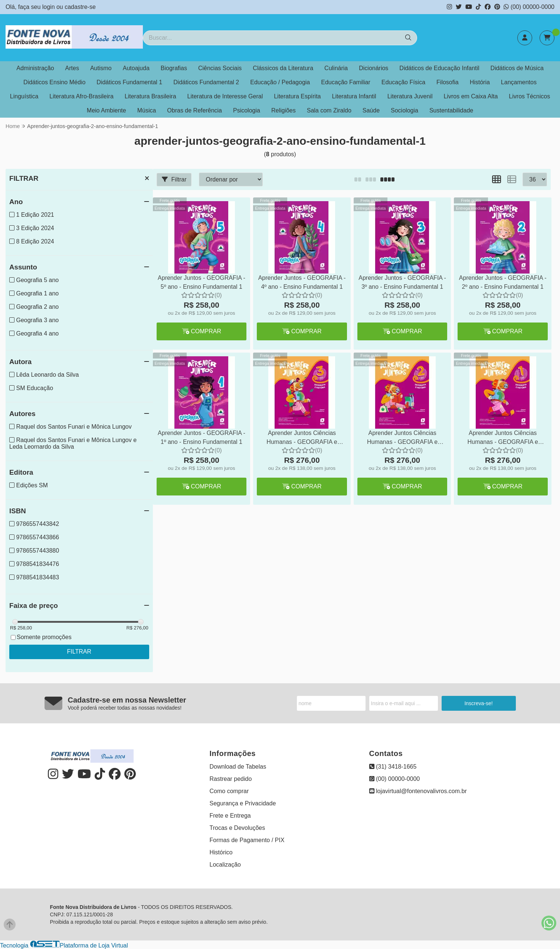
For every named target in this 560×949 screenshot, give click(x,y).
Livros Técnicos (529, 96)
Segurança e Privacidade (243, 803)
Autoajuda (136, 68)
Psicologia (247, 110)
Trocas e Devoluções (238, 828)
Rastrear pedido (231, 779)
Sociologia (405, 110)
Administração (35, 68)
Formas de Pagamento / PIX (247, 840)
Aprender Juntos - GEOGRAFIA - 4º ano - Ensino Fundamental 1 (302, 282)
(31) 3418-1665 (393, 767)
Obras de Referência (194, 110)
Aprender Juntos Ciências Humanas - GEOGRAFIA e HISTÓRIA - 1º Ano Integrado (503, 438)
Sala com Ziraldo (329, 110)
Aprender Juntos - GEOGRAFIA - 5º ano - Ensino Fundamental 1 (202, 282)
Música (147, 110)
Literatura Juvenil (410, 96)
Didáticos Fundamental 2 (206, 82)
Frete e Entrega (230, 816)
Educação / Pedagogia (280, 82)
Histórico (221, 852)
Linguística (24, 96)
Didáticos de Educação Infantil (439, 68)
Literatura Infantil (354, 96)
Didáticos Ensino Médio (54, 82)
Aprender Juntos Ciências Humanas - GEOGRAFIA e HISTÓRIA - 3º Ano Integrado (302, 438)
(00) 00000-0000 (529, 7)
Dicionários (374, 68)
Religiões (284, 110)
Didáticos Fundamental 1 (129, 82)
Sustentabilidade (451, 110)
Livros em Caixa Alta (471, 96)
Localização (225, 865)
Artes (72, 68)
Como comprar (229, 791)
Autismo (101, 68)
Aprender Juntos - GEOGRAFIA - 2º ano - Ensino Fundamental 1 (503, 282)
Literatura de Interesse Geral (225, 96)
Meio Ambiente (107, 110)
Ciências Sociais (220, 68)
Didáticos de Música (517, 68)
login (49, 7)
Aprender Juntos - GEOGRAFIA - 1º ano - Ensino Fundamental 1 (202, 437)
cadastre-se (80, 7)
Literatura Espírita (297, 96)
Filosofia (448, 82)
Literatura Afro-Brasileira (81, 96)
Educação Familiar (346, 82)
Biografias (174, 68)
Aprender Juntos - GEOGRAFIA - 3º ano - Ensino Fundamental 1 (402, 282)
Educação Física (403, 82)
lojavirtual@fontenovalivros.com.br (418, 791)
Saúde (371, 110)
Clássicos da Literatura (283, 68)
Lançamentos (519, 82)
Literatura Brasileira (150, 96)
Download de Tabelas (238, 767)
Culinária (336, 68)
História (480, 82)
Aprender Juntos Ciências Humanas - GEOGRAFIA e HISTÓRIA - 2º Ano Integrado (402, 438)
